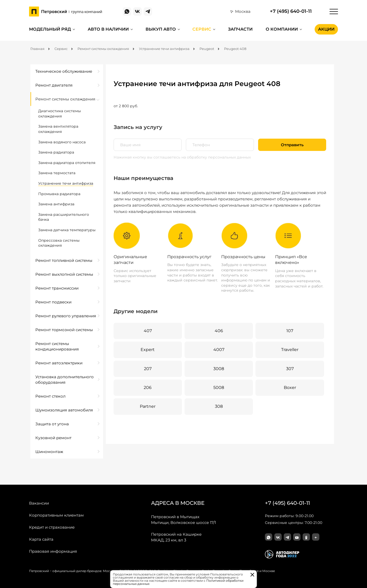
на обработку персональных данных (216, 157)
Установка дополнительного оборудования (65, 380)
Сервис (202, 29)
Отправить (292, 145)
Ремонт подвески (53, 302)
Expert (148, 350)
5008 (219, 388)
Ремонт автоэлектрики (59, 363)
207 (148, 369)
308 (219, 406)
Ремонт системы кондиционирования (57, 346)
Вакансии (39, 503)
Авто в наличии (108, 29)
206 (148, 388)
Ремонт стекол (50, 396)
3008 (219, 369)
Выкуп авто (161, 29)
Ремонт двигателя (54, 85)
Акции (326, 29)
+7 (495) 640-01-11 (291, 11)
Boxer (290, 388)
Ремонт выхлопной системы (64, 274)
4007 (219, 350)
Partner (148, 406)
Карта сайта (41, 539)
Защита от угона (52, 424)
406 (219, 331)
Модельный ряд (50, 29)
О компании (282, 29)
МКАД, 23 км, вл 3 (176, 537)
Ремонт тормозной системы (64, 330)
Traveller (290, 350)
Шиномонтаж (49, 452)
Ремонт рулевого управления (66, 316)
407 (148, 331)
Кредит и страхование (52, 527)
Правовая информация (53, 551)
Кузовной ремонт (53, 438)
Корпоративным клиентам (56, 515)
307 (290, 369)
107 (290, 331)
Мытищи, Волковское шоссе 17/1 (183, 519)
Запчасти (240, 29)
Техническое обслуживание (64, 71)
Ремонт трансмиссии (57, 288)
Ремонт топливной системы (64, 260)
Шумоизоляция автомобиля (64, 410)
